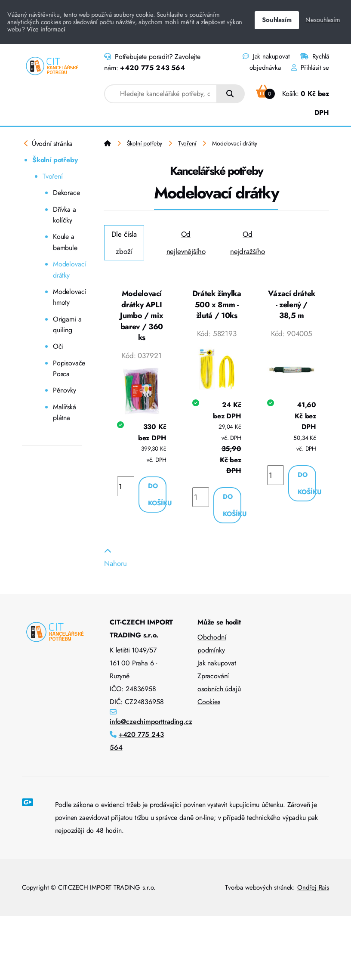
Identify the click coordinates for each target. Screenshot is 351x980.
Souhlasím (277, 20)
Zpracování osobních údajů (219, 682)
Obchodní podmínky (212, 644)
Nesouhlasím (323, 20)
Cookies (209, 702)
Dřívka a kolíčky (65, 215)
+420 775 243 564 (152, 68)
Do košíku (157, 495)
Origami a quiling (67, 325)
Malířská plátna (65, 413)
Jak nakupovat (266, 56)
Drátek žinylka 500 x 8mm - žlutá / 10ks (217, 305)
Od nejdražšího (248, 243)
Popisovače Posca (68, 369)
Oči (58, 346)
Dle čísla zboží (124, 243)
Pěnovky (65, 390)
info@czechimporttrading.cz (151, 722)
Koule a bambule (65, 242)
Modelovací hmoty (68, 297)
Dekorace (66, 193)
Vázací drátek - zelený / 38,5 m (292, 305)
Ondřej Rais (313, 887)
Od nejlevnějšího (186, 243)
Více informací (46, 29)
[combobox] (161, 94)
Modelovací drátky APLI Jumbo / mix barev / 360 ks (142, 315)
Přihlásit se (310, 68)
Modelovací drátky (68, 270)
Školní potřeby (55, 160)
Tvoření (53, 176)
